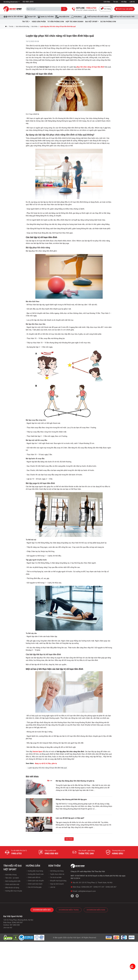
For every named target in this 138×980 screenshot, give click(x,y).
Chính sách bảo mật (11, 884)
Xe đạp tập (30, 17)
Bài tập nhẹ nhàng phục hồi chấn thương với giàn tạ (75, 781)
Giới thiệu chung (10, 875)
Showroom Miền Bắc (42, 910)
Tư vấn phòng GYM (56, 22)
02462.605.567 (111, 887)
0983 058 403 (51, 853)
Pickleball (76, 17)
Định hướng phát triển (12, 881)
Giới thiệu (107, 2)
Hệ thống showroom (11, 2)
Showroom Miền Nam (96, 910)
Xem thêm (69, 839)
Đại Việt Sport (75, 938)
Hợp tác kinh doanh (56, 884)
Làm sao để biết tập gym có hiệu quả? (70, 818)
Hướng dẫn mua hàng (34, 871)
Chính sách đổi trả (33, 877)
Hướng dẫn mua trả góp (13, 891)
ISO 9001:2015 (28, 2)
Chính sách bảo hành (34, 884)
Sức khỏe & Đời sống (22, 26)
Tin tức (116, 2)
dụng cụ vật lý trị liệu (43, 763)
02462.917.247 (99, 887)
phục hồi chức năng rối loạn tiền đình (90, 67)
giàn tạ (54, 763)
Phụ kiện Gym (62, 17)
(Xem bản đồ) (8, 928)
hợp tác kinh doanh (74, 22)
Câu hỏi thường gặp (34, 887)
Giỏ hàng (106, 9)
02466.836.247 (87, 887)
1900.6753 (16, 853)
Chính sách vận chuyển (35, 881)
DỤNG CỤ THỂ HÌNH (46, 17)
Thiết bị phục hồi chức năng (96, 17)
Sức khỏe (34, 26)
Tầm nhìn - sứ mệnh (11, 878)
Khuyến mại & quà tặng (57, 881)
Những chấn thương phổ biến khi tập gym (71, 799)
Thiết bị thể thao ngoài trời (122, 17)
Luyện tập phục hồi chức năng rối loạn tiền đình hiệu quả (47, 768)
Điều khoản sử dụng (11, 888)
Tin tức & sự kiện (55, 877)
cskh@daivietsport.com (87, 891)
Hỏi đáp (124, 2)
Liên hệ (132, 2)
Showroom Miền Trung (69, 910)
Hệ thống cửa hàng (56, 871)
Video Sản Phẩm (39, 22)
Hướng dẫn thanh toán (35, 874)
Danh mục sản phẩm (124, 9)
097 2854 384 (15, 925)
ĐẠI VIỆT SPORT (92, 22)
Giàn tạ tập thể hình (13, 17)
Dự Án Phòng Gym (108, 22)
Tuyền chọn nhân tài (56, 874)
